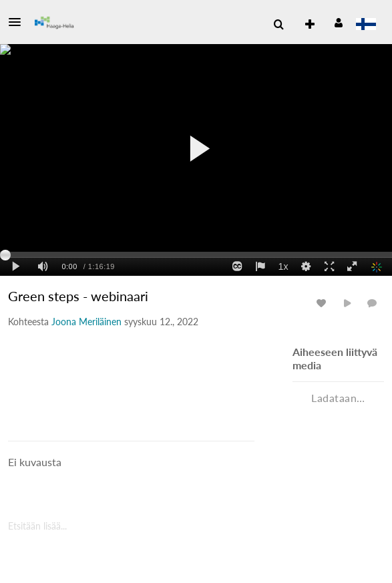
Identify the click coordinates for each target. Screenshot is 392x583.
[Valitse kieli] (366, 25)
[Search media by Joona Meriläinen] (86, 322)
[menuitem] (278, 25)
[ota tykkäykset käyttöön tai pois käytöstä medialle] (323, 303)
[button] (19, 22)
